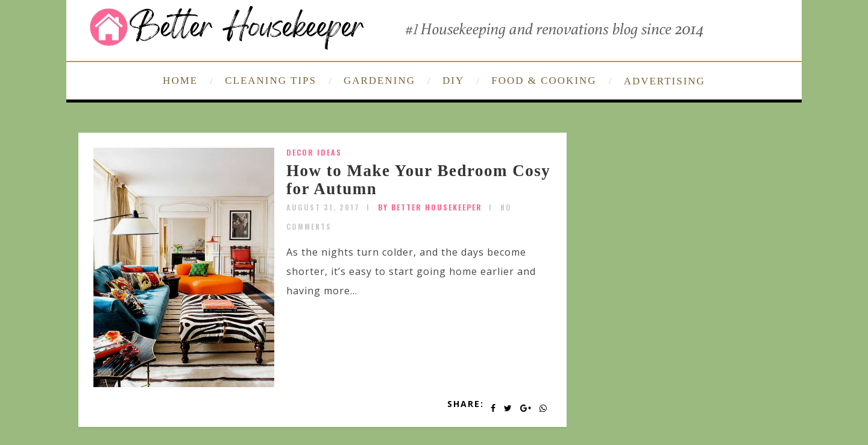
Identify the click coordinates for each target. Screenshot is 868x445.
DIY (453, 80)
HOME (180, 80)
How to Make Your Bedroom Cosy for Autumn (418, 180)
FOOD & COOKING (544, 80)
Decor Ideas (314, 152)
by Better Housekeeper (430, 207)
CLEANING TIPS (271, 80)
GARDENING (379, 80)
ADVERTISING (665, 81)
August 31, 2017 (323, 207)
